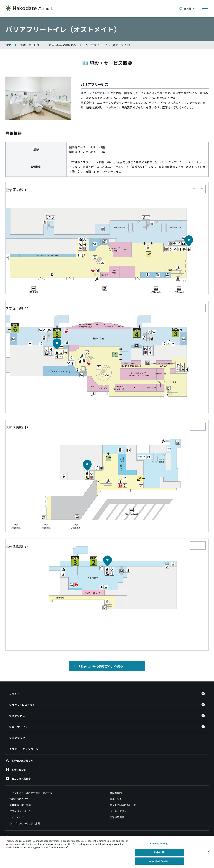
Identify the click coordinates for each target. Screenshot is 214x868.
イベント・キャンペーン (24, 749)
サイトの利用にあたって (123, 805)
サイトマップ (17, 817)
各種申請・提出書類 (20, 805)
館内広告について (19, 799)
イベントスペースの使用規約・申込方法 (31, 793)
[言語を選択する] (187, 8)
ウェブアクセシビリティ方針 (25, 823)
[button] (202, 189)
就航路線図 (116, 793)
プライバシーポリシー (21, 811)
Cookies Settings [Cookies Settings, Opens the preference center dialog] (159, 845)
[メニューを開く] (205, 8)
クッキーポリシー (119, 811)
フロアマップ (17, 738)
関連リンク (116, 799)
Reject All (159, 854)
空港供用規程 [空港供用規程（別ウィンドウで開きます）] (117, 817)
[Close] (209, 853)
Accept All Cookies (159, 863)
